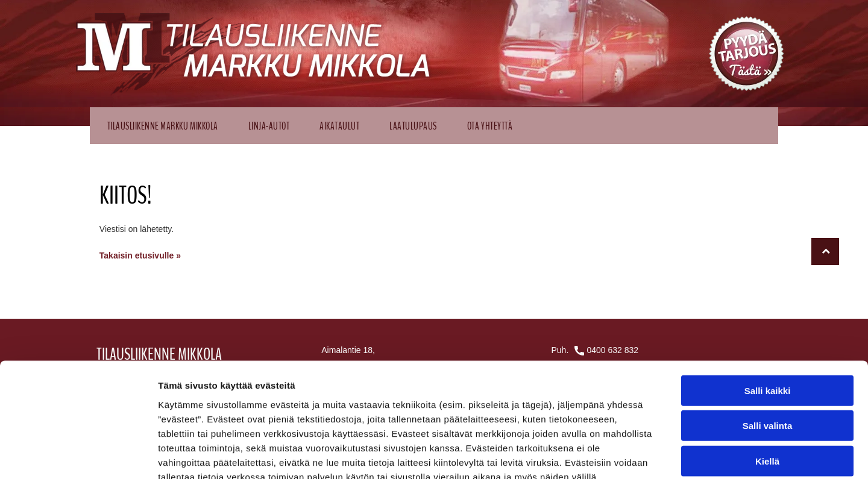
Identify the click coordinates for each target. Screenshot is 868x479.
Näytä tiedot (645, 455)
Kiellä (767, 391)
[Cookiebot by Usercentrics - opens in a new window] (78, 456)
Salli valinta (768, 356)
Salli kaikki (768, 320)
